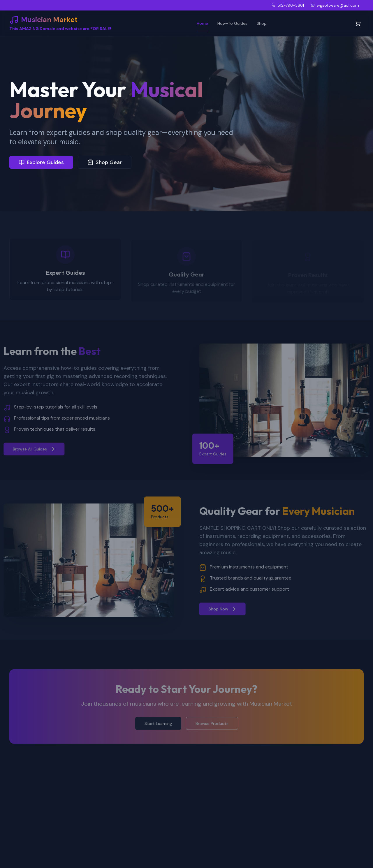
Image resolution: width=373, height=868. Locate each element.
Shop (262, 23)
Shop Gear (105, 162)
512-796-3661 (288, 5)
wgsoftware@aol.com (335, 5)
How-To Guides (232, 23)
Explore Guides (41, 162)
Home (202, 23)
